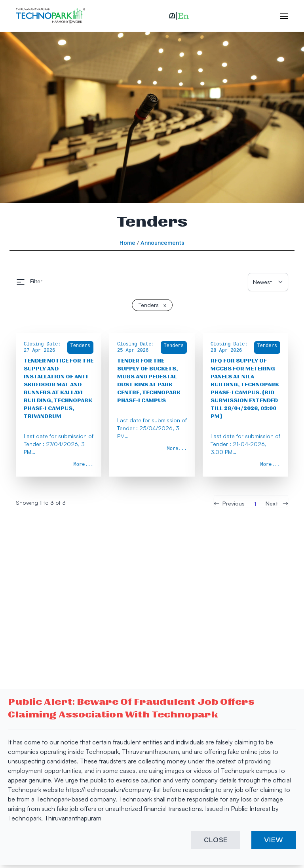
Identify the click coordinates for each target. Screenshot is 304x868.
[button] (179, 16)
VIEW (274, 840)
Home (127, 243)
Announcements (162, 243)
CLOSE (216, 840)
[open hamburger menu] (280, 16)
